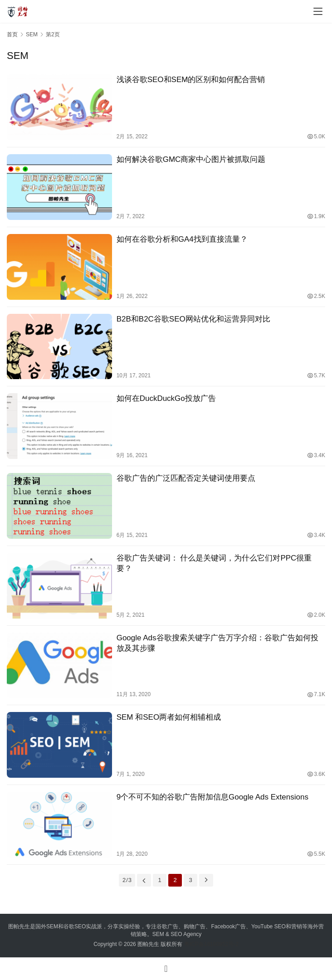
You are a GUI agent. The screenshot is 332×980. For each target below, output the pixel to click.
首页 (12, 34)
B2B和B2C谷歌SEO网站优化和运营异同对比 (193, 319)
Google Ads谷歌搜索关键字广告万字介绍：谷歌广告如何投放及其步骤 (217, 643)
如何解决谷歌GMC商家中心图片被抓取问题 (191, 159)
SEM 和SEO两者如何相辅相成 (169, 717)
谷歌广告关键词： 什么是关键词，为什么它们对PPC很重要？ (214, 563)
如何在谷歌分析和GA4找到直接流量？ (182, 239)
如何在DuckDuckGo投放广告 (166, 398)
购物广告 (195, 926)
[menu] (318, 11)
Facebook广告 (228, 926)
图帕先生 (148, 944)
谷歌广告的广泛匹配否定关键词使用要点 (186, 478)
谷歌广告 (167, 926)
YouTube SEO (269, 926)
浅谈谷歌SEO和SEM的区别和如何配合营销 (191, 80)
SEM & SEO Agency (177, 934)
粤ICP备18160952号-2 (211, 944)
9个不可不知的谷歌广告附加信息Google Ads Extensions (212, 797)
